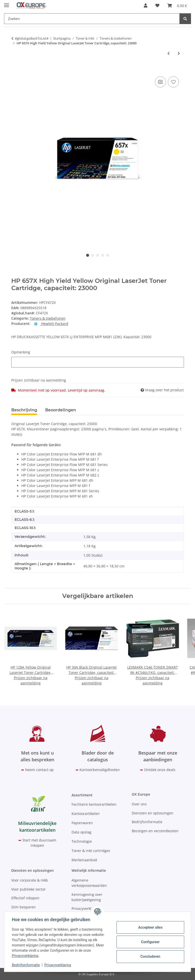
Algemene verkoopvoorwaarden (89, 883)
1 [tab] (88, 255)
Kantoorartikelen (86, 814)
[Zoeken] (185, 19)
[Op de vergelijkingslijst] (160, 82)
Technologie (82, 841)
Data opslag (81, 832)
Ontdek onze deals (160, 770)
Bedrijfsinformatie (26, 965)
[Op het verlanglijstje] (173, 82)
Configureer (150, 942)
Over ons (139, 804)
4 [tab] (103, 255)
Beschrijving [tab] (24, 410)
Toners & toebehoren (48, 318)
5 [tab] (108, 255)
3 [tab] (98, 255)
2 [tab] (93, 255)
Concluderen (150, 956)
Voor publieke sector (28, 889)
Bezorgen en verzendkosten (155, 831)
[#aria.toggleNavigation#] (7, 3)
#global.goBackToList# (32, 38)
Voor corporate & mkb (30, 880)
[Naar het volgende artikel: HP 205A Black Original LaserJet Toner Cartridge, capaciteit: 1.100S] (179, 53)
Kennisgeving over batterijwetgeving (87, 897)
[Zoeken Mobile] (92, 19)
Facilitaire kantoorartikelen (94, 804)
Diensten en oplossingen (153, 813)
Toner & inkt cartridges (91, 851)
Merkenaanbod (84, 860)
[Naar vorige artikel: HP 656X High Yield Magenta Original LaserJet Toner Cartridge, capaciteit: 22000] (169, 53)
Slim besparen (23, 907)
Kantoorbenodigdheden (100, 770)
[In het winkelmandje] (15, 70)
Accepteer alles (150, 927)
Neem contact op (39, 770)
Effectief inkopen (25, 898)
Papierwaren (82, 823)
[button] (146, 6)
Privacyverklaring (26, 956)
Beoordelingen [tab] (61, 410)
